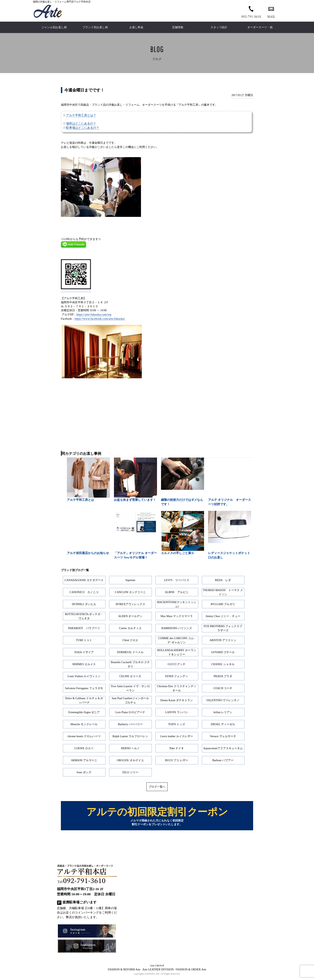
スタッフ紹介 (219, 27)
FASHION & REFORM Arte (124, 972)
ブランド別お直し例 (95, 27)
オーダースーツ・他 (260, 27)
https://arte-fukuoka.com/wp (94, 314)
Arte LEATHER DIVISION (158, 972)
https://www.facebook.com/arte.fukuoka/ (100, 319)
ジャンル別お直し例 (54, 27)
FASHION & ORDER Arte (191, 972)
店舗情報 (178, 27)
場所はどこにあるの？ (81, 123)
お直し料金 (136, 27)
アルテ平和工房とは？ (81, 115)
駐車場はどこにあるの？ (83, 128)
